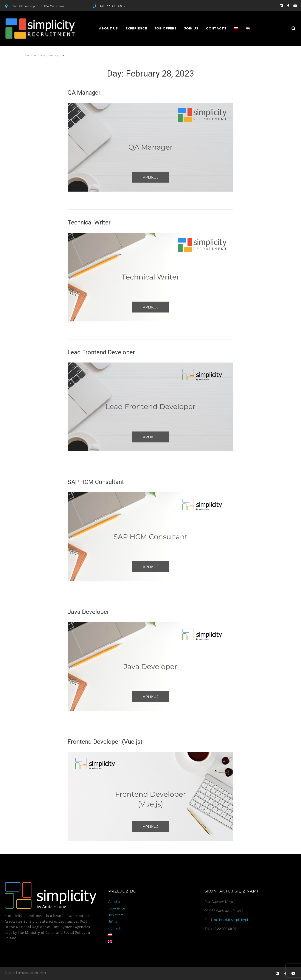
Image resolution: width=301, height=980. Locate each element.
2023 (42, 56)
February (53, 56)
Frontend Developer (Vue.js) (105, 742)
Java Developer (88, 612)
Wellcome (30, 56)
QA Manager (84, 93)
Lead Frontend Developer (101, 352)
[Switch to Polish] (236, 28)
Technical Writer (89, 222)
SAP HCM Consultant (96, 482)
